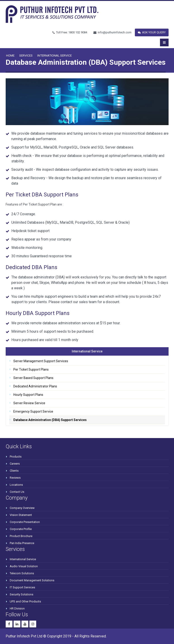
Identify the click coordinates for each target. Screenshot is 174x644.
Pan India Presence (22, 543)
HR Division (17, 608)
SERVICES (26, 55)
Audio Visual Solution (24, 566)
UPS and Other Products (25, 601)
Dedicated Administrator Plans (35, 386)
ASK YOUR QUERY (152, 32)
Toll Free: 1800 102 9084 (70, 32)
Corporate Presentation (25, 522)
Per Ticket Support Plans (31, 369)
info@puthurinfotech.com (112, 32)
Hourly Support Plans (28, 395)
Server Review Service (29, 403)
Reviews (15, 478)
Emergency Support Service (33, 411)
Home (10, 55)
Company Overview (22, 508)
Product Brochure (21, 536)
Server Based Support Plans (33, 378)
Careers (15, 464)
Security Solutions (21, 594)
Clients (14, 471)
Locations (16, 485)
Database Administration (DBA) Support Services (50, 420)
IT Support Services (22, 587)
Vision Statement (21, 515)
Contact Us (17, 492)
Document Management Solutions (32, 580)
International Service (55, 55)
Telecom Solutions (22, 573)
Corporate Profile (21, 529)
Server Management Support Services (41, 361)
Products (16, 457)
